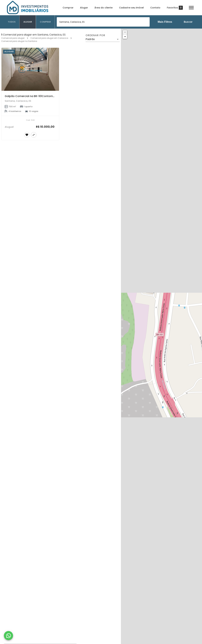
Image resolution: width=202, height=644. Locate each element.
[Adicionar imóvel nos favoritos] (27, 135)
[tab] (12, 22)
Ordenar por (95, 35)
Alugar (84, 8)
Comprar (68, 8)
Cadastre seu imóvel (131, 8)
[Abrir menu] (191, 8)
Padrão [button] (90, 39)
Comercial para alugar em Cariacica (49, 38)
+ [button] (125, 32)
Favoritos (175, 8)
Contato (155, 8)
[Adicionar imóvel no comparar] (34, 135)
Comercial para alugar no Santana (19, 41)
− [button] (125, 37)
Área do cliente (104, 8)
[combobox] (103, 22)
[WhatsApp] (8, 636)
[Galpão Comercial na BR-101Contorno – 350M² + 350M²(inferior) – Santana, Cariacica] (30, 69)
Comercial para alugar (13, 38)
